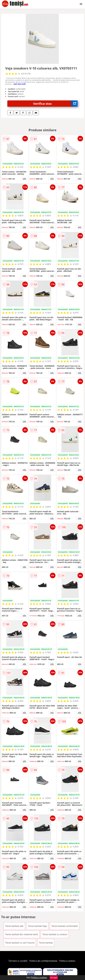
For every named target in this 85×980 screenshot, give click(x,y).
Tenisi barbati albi (14, 926)
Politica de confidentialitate (43, 961)
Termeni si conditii (18, 961)
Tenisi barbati (46, 943)
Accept (54, 978)
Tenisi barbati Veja (37, 926)
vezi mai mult (20, 84)
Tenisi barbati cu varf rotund (20, 943)
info (24, 179)
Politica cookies (67, 961)
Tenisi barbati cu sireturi (55, 934)
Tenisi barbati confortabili (64, 926)
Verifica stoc (55, 104)
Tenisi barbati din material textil (21, 934)
